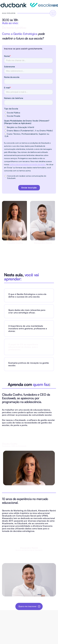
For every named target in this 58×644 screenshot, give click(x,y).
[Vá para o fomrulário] (53, 13)
